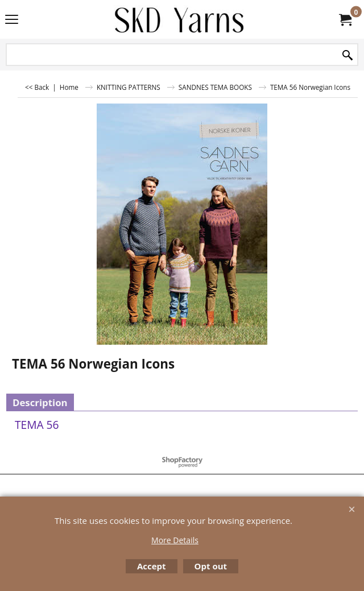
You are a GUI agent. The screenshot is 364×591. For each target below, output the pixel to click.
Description (40, 402)
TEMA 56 (37, 425)
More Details (175, 540)
